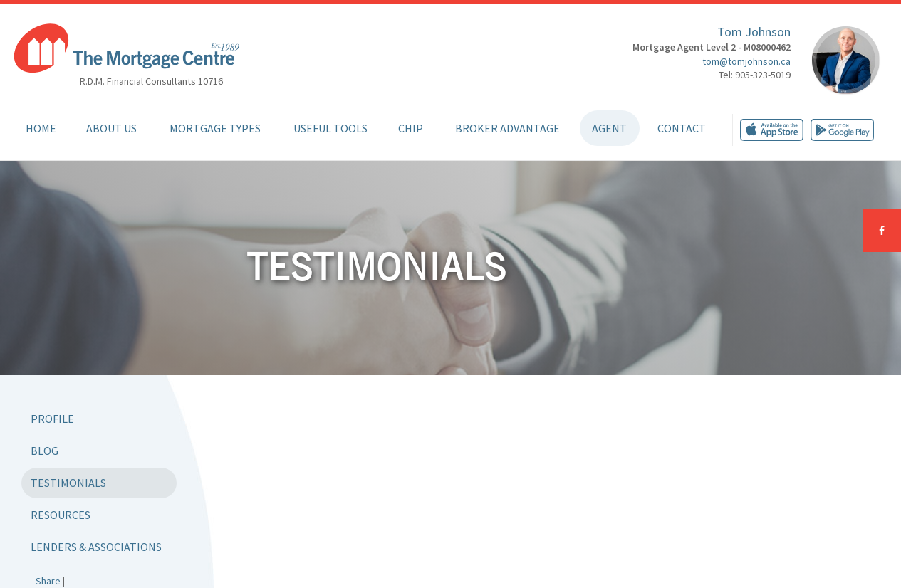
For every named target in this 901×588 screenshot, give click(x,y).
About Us (111, 128)
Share (48, 581)
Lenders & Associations (96, 547)
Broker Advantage (507, 128)
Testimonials (68, 483)
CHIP (411, 128)
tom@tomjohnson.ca (746, 61)
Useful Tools (330, 128)
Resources (61, 515)
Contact (682, 128)
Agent (609, 128)
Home (41, 128)
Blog (45, 451)
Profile (52, 419)
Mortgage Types (215, 128)
